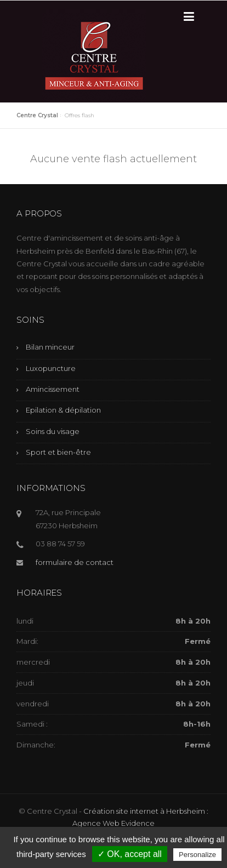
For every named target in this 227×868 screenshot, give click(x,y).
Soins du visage (53, 431)
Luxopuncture (51, 368)
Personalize (197, 855)
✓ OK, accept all (130, 854)
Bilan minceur (50, 347)
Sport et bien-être (58, 452)
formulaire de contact (75, 562)
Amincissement (53, 389)
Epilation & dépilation (63, 410)
